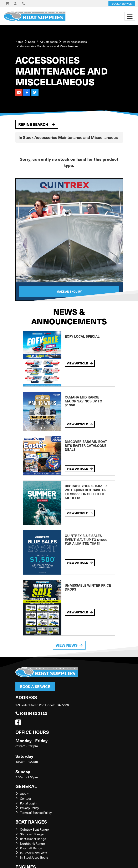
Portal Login (28, 803)
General (26, 786)
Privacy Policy (29, 808)
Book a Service (35, 686)
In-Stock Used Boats (34, 857)
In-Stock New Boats (34, 853)
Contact (25, 798)
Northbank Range (32, 843)
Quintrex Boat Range (34, 829)
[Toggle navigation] (130, 16)
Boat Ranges (31, 822)
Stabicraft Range (32, 834)
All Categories (49, 42)
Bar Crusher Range (33, 839)
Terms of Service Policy (36, 813)
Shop (32, 42)
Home (19, 42)
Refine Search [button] (37, 124)
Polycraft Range (31, 848)
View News (69, 645)
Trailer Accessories (75, 42)
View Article (80, 363)
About (24, 794)
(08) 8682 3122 (31, 713)
